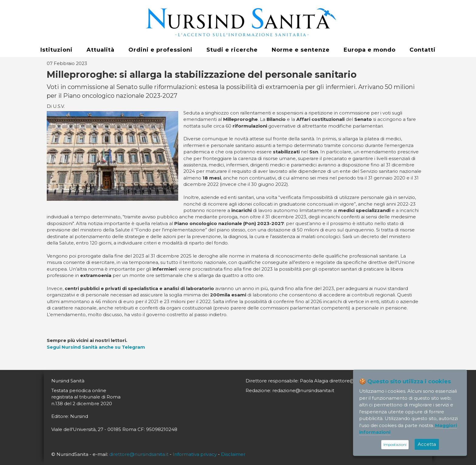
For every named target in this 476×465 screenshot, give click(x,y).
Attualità (100, 50)
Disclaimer (233, 454)
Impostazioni (395, 444)
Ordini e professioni (160, 50)
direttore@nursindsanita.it (139, 454)
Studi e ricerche (232, 50)
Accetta (427, 444)
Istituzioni (56, 50)
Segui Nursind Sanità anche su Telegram (96, 347)
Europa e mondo (370, 50)
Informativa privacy (195, 454)
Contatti (423, 50)
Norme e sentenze (301, 50)
